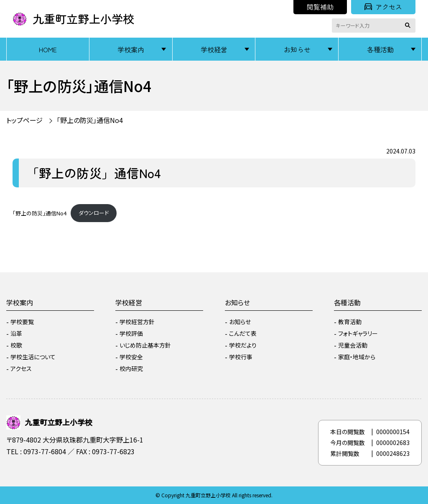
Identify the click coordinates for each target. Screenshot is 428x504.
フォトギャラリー (358, 333)
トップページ (24, 120)
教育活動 (350, 322)
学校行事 (241, 357)
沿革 (16, 333)
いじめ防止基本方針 (145, 345)
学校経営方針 (137, 322)
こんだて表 (243, 333)
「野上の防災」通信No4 (90, 120)
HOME (48, 49)
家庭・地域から (357, 357)
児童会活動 (353, 345)
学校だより (243, 345)
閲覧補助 (320, 7)
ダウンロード (94, 213)
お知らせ (297, 49)
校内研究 (131, 368)
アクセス (383, 7)
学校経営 (214, 49)
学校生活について (33, 357)
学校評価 (131, 333)
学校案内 (131, 49)
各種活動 (380, 49)
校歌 (16, 345)
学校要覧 (22, 322)
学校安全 (131, 357)
